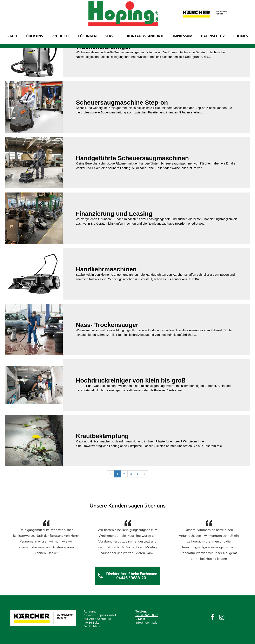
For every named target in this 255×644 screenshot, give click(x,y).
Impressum (183, 36)
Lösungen (87, 36)
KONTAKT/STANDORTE (146, 36)
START (12, 36)
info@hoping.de (146, 622)
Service (112, 36)
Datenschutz (213, 36)
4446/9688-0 (147, 615)
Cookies (241, 36)
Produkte (61, 36)
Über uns (35, 36)
